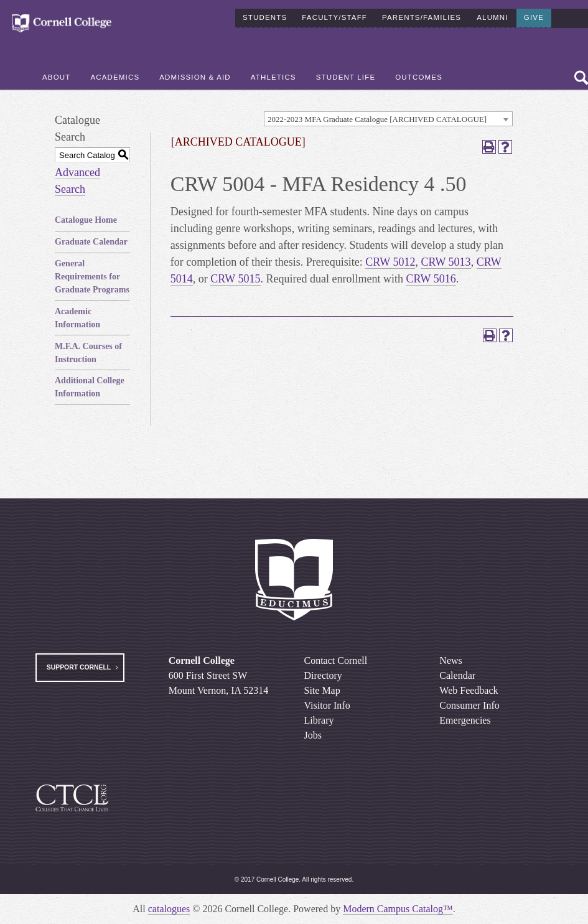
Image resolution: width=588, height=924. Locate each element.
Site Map (322, 690)
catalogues (169, 909)
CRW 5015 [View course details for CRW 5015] (235, 279)
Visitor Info (327, 705)
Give (534, 15)
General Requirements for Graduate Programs (92, 277)
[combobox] (388, 119)
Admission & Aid (195, 75)
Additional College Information (90, 387)
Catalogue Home (86, 220)
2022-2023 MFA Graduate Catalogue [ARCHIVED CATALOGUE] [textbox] (377, 119)
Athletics (273, 75)
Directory (323, 675)
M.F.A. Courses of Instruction (88, 353)
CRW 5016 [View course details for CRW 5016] (431, 279)
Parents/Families (422, 15)
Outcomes (419, 75)
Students (265, 15)
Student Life (346, 75)
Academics (115, 75)
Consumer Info (469, 705)
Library (319, 720)
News (450, 660)
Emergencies (465, 720)
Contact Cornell (336, 660)
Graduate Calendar (91, 242)
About (56, 75)
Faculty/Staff (334, 15)
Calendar (457, 675)
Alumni (492, 15)
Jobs (313, 735)
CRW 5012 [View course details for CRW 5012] (390, 262)
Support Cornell (79, 667)
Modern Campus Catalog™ (398, 909)
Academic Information (77, 318)
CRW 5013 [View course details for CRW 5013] (446, 262)
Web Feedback (469, 690)
